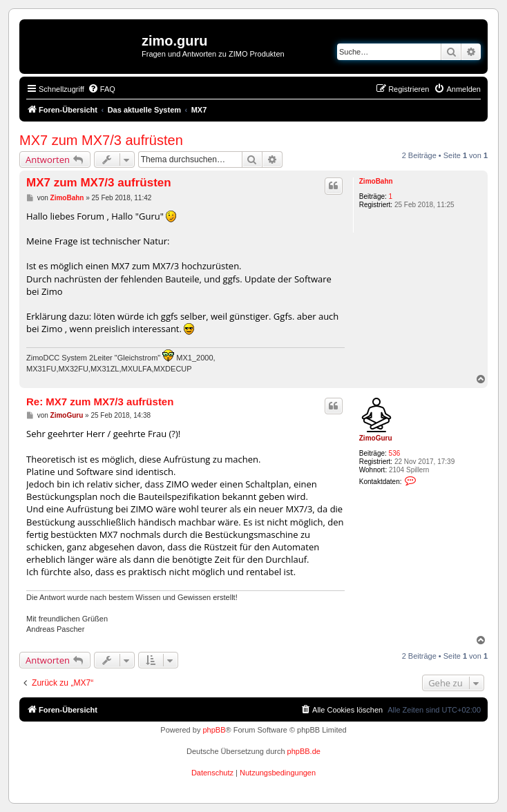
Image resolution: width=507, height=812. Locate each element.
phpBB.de (304, 751)
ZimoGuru (376, 438)
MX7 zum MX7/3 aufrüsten (101, 140)
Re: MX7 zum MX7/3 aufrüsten (100, 402)
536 (395, 453)
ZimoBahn (376, 181)
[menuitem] (102, 89)
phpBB (214, 730)
